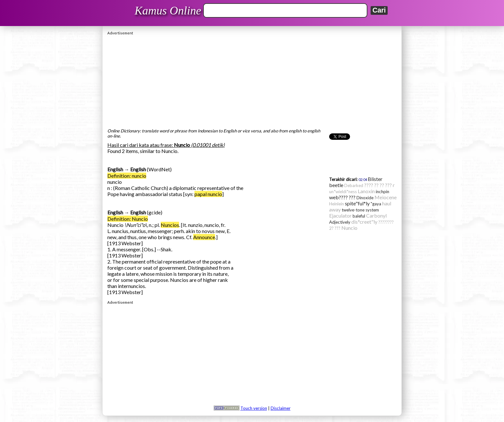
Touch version (254, 408)
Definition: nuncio (127, 176)
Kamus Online (168, 11)
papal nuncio (208, 194)
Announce (204, 237)
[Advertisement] (252, 80)
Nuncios (170, 225)
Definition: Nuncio (128, 219)
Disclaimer (281, 408)
